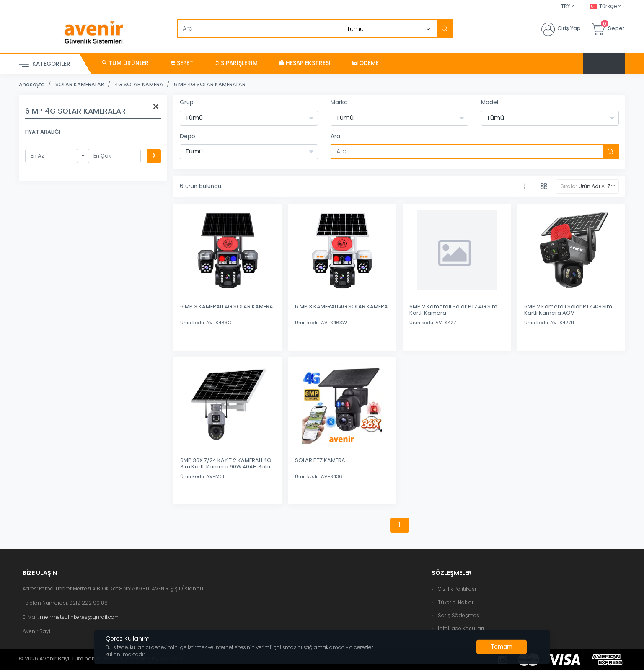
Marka (339, 102)
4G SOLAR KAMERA (139, 84)
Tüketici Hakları (456, 602)
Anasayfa (32, 84)
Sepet (182, 63)
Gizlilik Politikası (457, 589)
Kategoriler (45, 64)
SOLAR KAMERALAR (80, 84)
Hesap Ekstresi (305, 63)
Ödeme (366, 63)
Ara (335, 136)
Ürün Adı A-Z (595, 186)
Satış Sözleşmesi (459, 615)
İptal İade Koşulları (461, 628)
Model (490, 102)
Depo (188, 136)
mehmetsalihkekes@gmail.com (80, 617)
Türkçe (604, 6)
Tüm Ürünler (125, 63)
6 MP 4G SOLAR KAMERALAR (210, 84)
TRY (566, 6)
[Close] (502, 647)
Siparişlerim (236, 63)
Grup (187, 102)
